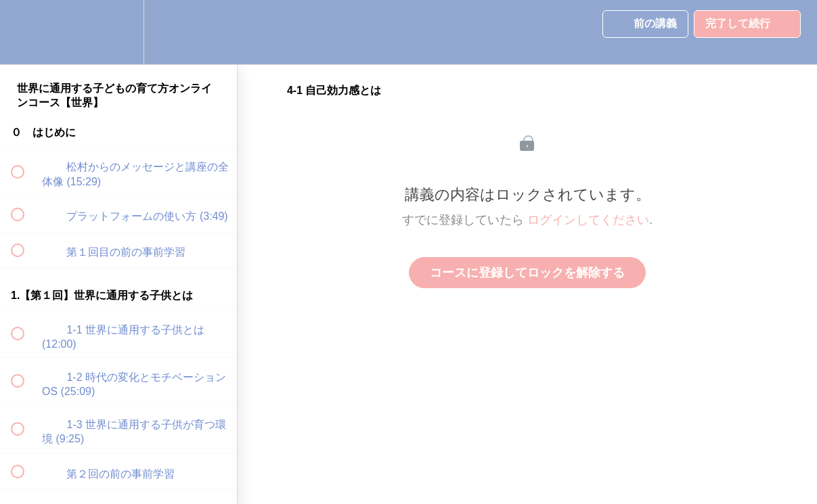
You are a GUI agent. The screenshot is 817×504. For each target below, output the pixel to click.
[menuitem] (118, 32)
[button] (25, 32)
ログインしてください (588, 220)
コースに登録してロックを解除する (527, 273)
